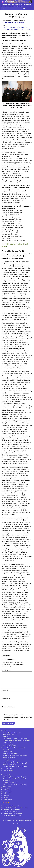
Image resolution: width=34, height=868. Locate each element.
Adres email (7, 699)
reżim (28, 29)
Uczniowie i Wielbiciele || (10, 746)
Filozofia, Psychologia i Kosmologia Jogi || (15, 767)
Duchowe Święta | (8, 744)
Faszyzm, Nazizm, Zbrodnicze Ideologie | (15, 784)
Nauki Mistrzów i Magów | (10, 753)
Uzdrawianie (18, 4)
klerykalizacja (23, 27)
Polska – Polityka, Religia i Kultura (13, 23)
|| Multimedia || (7, 790)
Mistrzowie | (6, 737)
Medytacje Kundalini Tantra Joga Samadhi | (16, 755)
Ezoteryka (11, 4)
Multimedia (20, 6)
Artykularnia (5, 6)
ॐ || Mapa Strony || (6, 799)
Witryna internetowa (9, 707)
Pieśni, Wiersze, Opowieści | (11, 761)
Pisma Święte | (7, 742)
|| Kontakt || (18, 824)
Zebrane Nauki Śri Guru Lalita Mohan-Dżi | (15, 738)
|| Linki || (5, 794)
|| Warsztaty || (6, 788)
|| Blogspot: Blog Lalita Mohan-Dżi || (13, 813)
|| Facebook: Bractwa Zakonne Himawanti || (15, 808)
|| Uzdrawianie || (7, 768)
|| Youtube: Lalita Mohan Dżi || (11, 811)
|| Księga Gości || (7, 792)
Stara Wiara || (7, 786)
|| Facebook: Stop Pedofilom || (11, 810)
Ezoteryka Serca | (8, 752)
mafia (5, 29)
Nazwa (5, 690)
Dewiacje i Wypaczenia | (10, 765)
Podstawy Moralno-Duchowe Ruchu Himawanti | (17, 740)
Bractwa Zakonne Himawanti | (12, 733)
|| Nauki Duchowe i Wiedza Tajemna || (14, 748)
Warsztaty (12, 6)
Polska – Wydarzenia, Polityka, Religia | (14, 777)
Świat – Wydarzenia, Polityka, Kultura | (14, 779)
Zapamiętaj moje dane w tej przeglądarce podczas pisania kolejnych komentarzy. (18, 717)
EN (24, 8)
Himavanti (4, 4)
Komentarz (6, 670)
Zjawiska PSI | (7, 750)
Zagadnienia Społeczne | (10, 782)
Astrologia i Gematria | (9, 757)
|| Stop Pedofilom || (8, 770)
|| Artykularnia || (7, 775)
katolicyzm (15, 27)
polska (24, 29)
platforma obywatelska (14, 29)
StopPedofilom (27, 4)
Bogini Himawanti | (8, 735)
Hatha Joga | (6, 759)
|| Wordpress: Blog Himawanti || (12, 815)
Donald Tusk (7, 27)
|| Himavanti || (6, 731)
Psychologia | (7, 781)
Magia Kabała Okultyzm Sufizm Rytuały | (15, 763)
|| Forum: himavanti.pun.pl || (11, 806)
